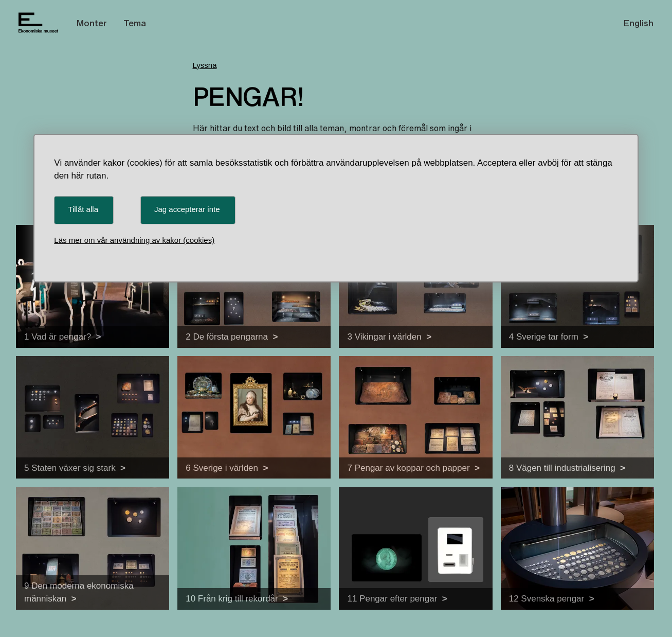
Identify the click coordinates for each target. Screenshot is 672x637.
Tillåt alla (83, 209)
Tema (135, 23)
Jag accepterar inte (187, 209)
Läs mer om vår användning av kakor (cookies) (134, 240)
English (639, 23)
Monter (92, 23)
